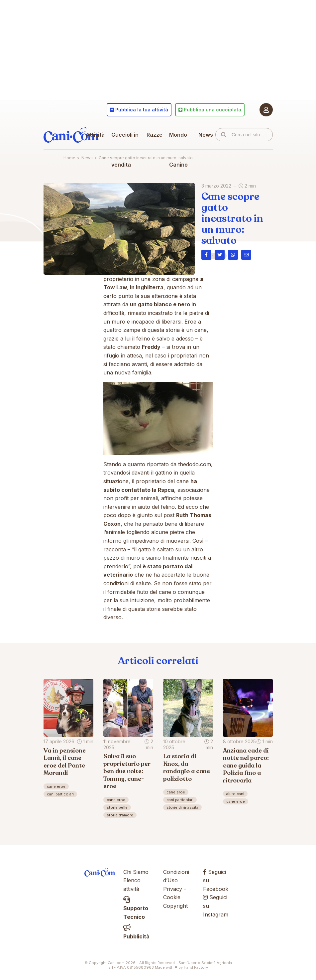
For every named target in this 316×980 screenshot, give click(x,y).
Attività (95, 135)
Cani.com (72, 135)
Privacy (173, 889)
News (206, 135)
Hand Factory (196, 967)
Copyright (175, 906)
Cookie (172, 897)
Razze (155, 135)
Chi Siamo (136, 872)
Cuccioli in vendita (125, 150)
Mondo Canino (178, 150)
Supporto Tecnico (136, 908)
